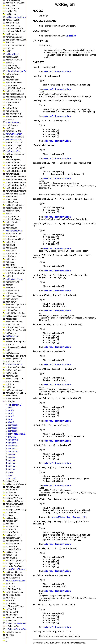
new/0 (11, 410)
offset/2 (11, 455)
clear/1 (11, 422)
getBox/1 (12, 437)
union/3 (12, 464)
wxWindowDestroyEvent (17, 629)
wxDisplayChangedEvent (17, 71)
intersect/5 (13, 443)
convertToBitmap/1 (17, 434)
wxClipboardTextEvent (16, 17)
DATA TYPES (40, 41)
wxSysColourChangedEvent (19, 569)
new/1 (11, 413)
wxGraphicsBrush (14, 134)
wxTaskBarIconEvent (15, 581)
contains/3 (13, 428)
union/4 (12, 466)
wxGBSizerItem (13, 122)
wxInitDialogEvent (14, 231)
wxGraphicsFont (13, 140)
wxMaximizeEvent (14, 279)
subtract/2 (13, 449)
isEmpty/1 (13, 446)
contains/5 (13, 431)
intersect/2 (13, 440)
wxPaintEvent (12, 336)
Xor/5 (11, 475)
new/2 (11, 416)
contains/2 (13, 425)
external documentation (57, 72)
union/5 (12, 469)
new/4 (11, 419)
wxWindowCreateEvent (16, 623)
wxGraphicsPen (13, 151)
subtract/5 (13, 452)
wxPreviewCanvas (14, 364)
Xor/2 (11, 472)
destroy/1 (12, 478)
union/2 (12, 461)
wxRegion (71, 36)
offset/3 (11, 458)
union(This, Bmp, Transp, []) (69, 517)
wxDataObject (12, 54)
